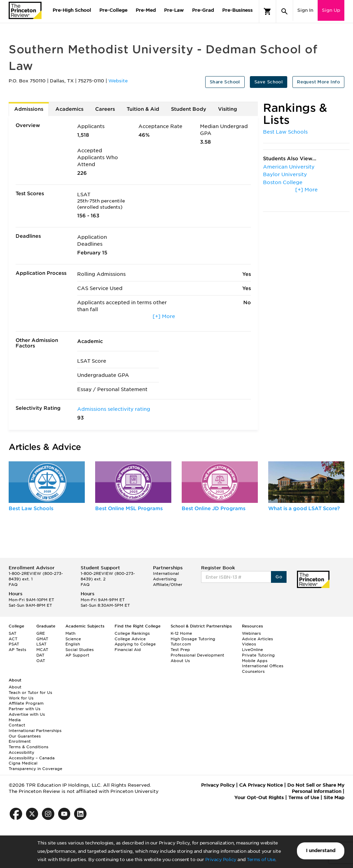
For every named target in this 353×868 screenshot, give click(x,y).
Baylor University (285, 174)
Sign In (305, 10)
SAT (12, 633)
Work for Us (21, 698)
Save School (269, 82)
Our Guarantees (25, 736)
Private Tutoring (258, 655)
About (15, 687)
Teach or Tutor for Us (30, 693)
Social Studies (80, 650)
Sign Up (331, 10)
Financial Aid (128, 650)
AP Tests (17, 650)
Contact (17, 725)
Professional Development (197, 655)
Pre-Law (174, 10)
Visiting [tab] (228, 109)
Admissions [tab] (29, 109)
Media (15, 720)
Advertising (165, 579)
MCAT (42, 650)
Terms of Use (261, 860)
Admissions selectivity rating (114, 409)
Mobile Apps (255, 661)
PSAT (14, 644)
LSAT (41, 644)
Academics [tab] (69, 109)
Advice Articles (257, 639)
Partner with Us (25, 709)
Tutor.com (181, 644)
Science (73, 639)
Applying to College (135, 644)
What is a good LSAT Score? (304, 508)
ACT (13, 639)
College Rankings (132, 633)
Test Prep (180, 650)
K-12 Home (181, 633)
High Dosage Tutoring (193, 639)
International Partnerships (35, 731)
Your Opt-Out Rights (259, 798)
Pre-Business (237, 10)
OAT (41, 661)
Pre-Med (146, 10)
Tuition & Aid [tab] (143, 109)
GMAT (42, 639)
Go (279, 577)
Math (70, 633)
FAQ (13, 585)
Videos (249, 644)
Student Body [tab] (189, 109)
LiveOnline (252, 650)
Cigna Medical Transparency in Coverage (35, 766)
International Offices (263, 666)
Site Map (334, 798)
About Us (180, 661)
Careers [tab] (105, 109)
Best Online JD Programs (214, 508)
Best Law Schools (285, 132)
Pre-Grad (203, 10)
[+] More (164, 316)
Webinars (251, 633)
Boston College (283, 182)
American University (289, 167)
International (166, 573)
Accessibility (21, 752)
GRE (41, 633)
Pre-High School (72, 10)
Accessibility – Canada (32, 758)
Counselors (253, 671)
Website (118, 81)
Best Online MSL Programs (129, 508)
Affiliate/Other (168, 585)
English (73, 644)
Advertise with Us (27, 714)
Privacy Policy (221, 860)
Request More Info (318, 82)
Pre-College (113, 10)
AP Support (77, 655)
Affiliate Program (26, 703)
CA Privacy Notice (261, 785)
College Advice (130, 639)
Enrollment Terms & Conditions (29, 744)
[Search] (284, 11)
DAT (40, 655)
